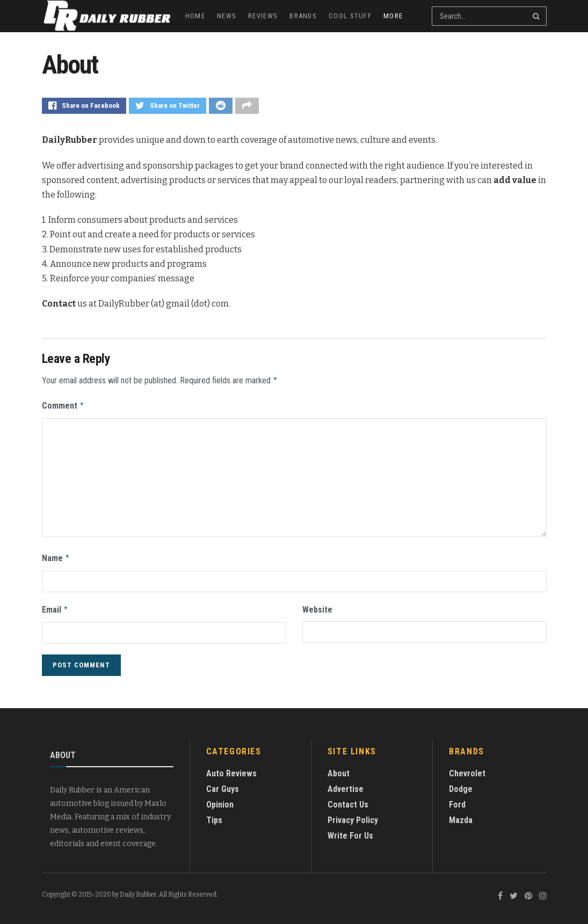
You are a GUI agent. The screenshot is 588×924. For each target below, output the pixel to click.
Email (55, 606)
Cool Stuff (350, 16)
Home (195, 16)
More (393, 16)
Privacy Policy (353, 816)
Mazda (461, 816)
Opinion (220, 800)
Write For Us (350, 831)
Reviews (263, 16)
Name (56, 556)
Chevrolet (467, 769)
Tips (214, 816)
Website (317, 606)
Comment (63, 404)
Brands (303, 16)
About (339, 769)
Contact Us (348, 800)
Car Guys (223, 785)
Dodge (461, 785)
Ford (457, 800)
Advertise (346, 785)
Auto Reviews (231, 769)
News (227, 16)
